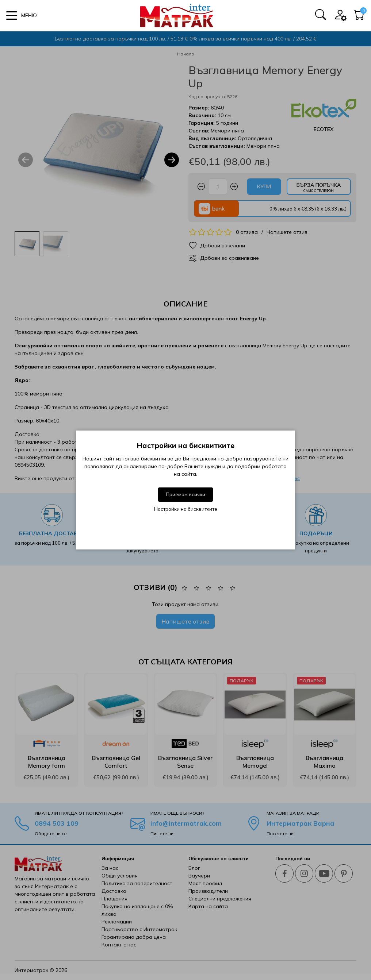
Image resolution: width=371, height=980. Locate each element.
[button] (22, 16)
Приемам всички (185, 494)
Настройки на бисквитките (186, 509)
